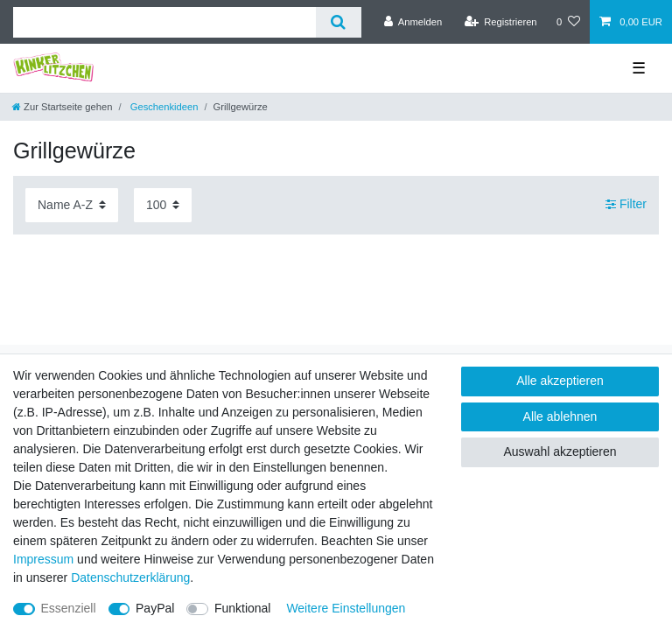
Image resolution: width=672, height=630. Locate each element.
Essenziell (69, 608)
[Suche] (338, 22)
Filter (626, 205)
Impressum (43, 559)
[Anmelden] (413, 22)
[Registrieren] (500, 22)
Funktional (243, 608)
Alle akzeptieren (560, 381)
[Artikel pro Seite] (163, 205)
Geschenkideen (163, 107)
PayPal (155, 608)
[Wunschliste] (568, 22)
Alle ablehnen (560, 416)
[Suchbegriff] (164, 22)
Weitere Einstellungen (346, 608)
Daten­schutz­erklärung (130, 577)
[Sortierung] (72, 205)
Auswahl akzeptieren (560, 451)
